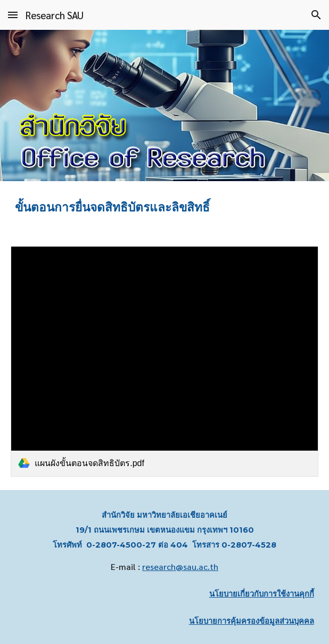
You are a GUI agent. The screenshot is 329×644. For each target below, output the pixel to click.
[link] (164, 361)
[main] (164, 207)
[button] (13, 15)
